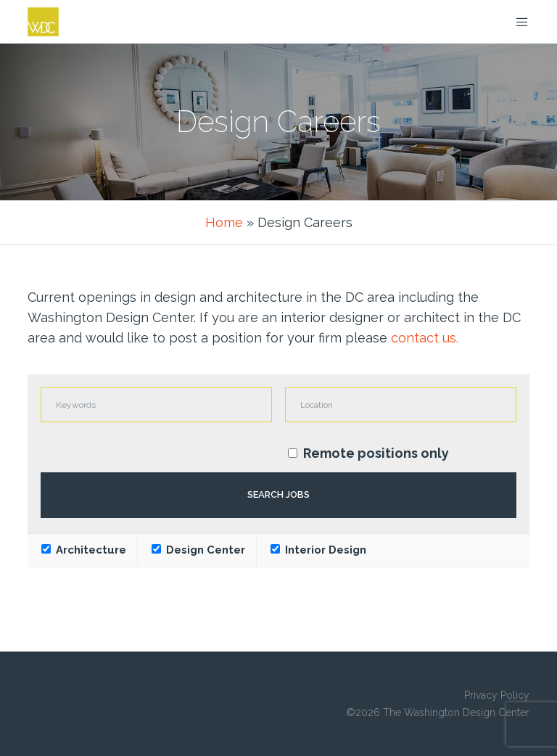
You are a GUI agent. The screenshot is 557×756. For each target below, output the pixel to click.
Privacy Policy (497, 695)
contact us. (425, 338)
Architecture (84, 550)
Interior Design (318, 550)
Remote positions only (376, 453)
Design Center (198, 550)
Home (224, 222)
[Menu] (516, 22)
